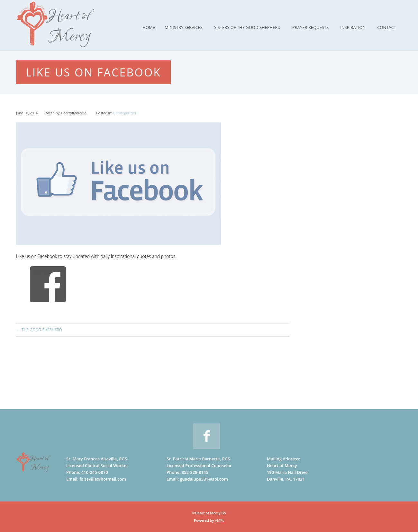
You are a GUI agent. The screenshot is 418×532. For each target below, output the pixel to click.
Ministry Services (184, 27)
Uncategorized (124, 113)
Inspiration (353, 27)
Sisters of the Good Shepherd (247, 27)
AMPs (219, 520)
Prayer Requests (310, 27)
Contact (387, 27)
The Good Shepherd (42, 330)
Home (149, 27)
